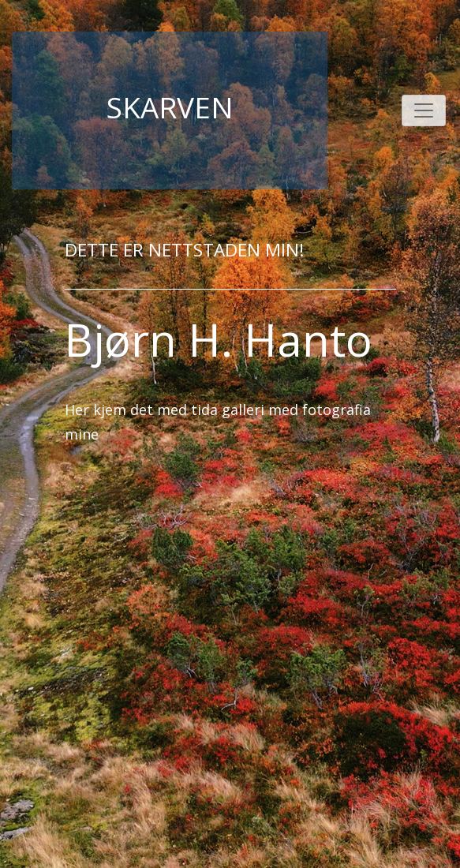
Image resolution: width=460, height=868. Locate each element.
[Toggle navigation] (424, 110)
